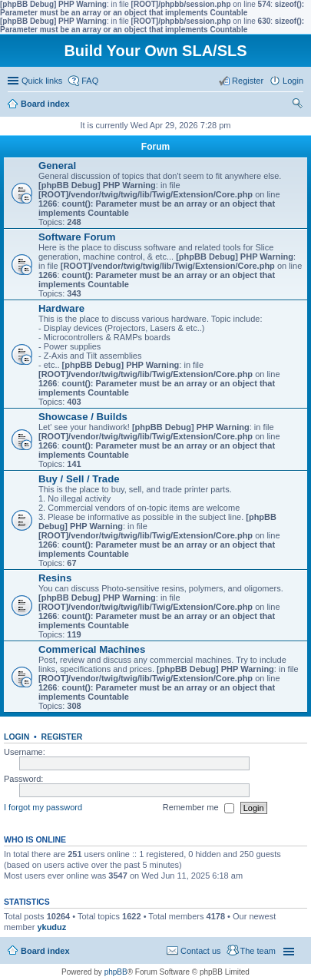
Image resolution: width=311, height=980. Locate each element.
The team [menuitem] (258, 951)
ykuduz (51, 927)
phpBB (116, 972)
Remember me (199, 808)
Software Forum (77, 237)
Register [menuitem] (248, 81)
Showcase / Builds (83, 417)
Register (62, 737)
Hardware (61, 308)
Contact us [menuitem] (201, 951)
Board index (45, 951)
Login (17, 737)
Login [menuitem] (293, 81)
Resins (55, 578)
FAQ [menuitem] (90, 81)
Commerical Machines (92, 649)
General (57, 166)
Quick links (42, 81)
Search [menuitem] (297, 105)
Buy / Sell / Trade (79, 479)
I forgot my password (43, 807)
